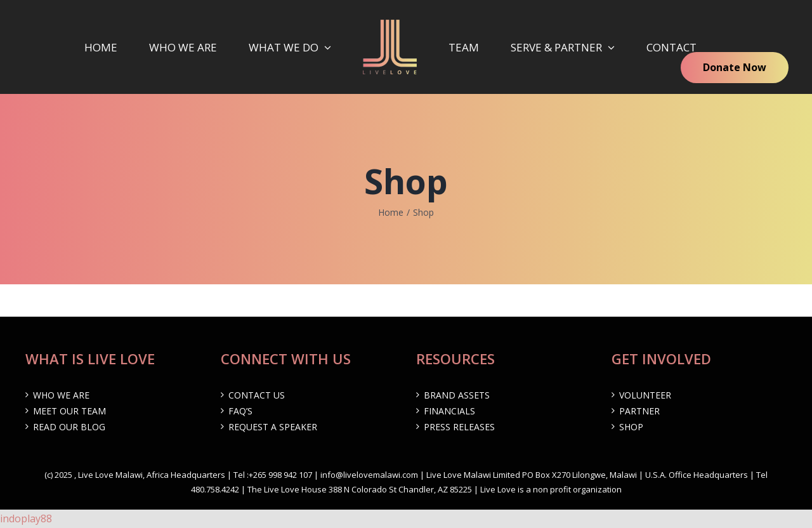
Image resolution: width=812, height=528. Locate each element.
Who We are (61, 395)
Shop (631, 427)
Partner (639, 411)
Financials (449, 411)
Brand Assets (457, 395)
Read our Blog (69, 427)
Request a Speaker (273, 427)
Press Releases (459, 427)
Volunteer (645, 395)
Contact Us (257, 395)
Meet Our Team (69, 411)
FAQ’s (240, 411)
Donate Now (735, 67)
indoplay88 (26, 518)
